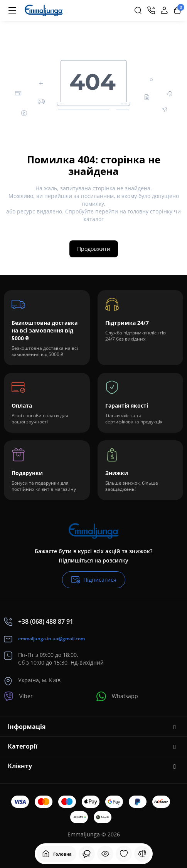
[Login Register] (164, 10)
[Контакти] (151, 10)
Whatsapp (117, 696)
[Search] (138, 10)
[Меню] (12, 10)
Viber (18, 696)
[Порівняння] (142, 854)
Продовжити (94, 249)
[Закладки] (124, 854)
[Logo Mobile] (44, 10)
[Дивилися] (87, 854)
